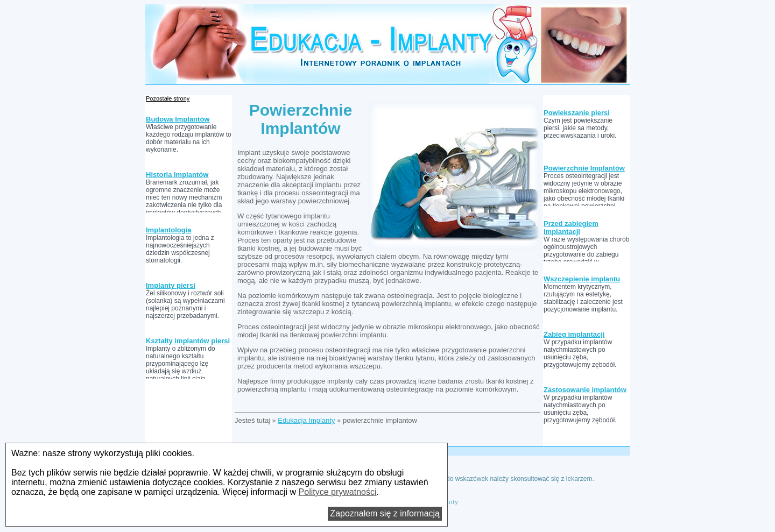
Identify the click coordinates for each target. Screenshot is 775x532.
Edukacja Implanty (306, 420)
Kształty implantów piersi (188, 341)
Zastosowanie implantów (585, 390)
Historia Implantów (177, 175)
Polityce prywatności (338, 492)
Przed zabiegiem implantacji (571, 228)
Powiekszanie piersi (577, 113)
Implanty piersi (171, 285)
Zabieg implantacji (574, 334)
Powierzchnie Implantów (584, 168)
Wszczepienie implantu (582, 279)
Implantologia (169, 230)
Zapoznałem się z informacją (385, 513)
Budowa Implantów (178, 119)
